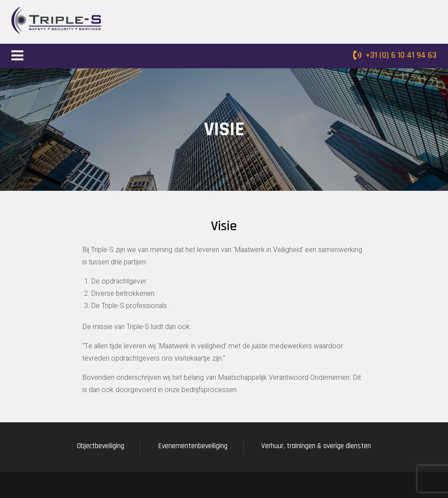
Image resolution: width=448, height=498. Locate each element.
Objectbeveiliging (101, 446)
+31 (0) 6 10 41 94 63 (401, 55)
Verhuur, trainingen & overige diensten (316, 446)
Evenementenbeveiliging (193, 446)
